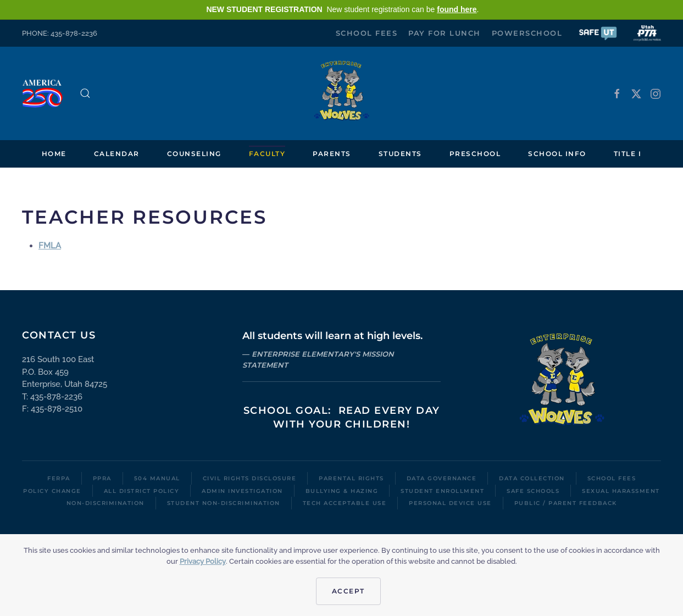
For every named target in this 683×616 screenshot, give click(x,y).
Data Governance (442, 478)
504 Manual (157, 478)
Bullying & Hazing (342, 491)
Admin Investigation (242, 491)
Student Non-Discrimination (224, 503)
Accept (348, 591)
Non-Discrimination (105, 503)
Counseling (194, 154)
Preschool (475, 154)
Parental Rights (351, 478)
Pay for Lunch (445, 33)
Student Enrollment (442, 491)
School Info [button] (557, 154)
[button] (598, 33)
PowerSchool (527, 33)
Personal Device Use (450, 503)
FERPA (59, 478)
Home (54, 154)
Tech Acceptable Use (345, 503)
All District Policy (142, 491)
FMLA (50, 246)
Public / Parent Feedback (566, 503)
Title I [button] (628, 154)
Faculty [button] (267, 154)
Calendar (117, 154)
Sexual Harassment (621, 491)
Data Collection (532, 478)
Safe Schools (533, 491)
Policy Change (52, 491)
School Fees (367, 33)
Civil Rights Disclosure (250, 478)
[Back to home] (342, 93)
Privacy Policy (203, 561)
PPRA (102, 478)
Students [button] (400, 154)
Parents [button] (332, 154)
